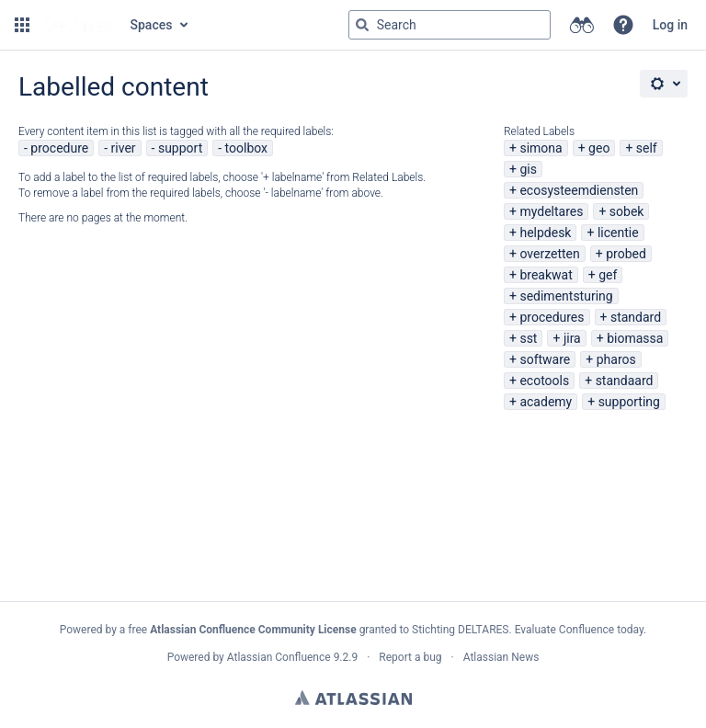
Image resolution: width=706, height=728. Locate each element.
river (124, 148)
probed (626, 254)
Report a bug (410, 657)
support (180, 148)
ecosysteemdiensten (579, 190)
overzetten (549, 254)
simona (541, 148)
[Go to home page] (78, 25)
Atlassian (353, 698)
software (545, 359)
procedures (552, 317)
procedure (59, 148)
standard (636, 317)
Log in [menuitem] (670, 25)
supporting (629, 402)
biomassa (635, 338)
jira (572, 338)
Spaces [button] (152, 25)
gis (528, 169)
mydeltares (551, 211)
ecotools (544, 381)
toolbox (246, 148)
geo (599, 148)
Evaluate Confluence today (579, 630)
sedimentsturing (566, 296)
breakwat (546, 275)
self (647, 148)
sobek (627, 211)
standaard (625, 381)
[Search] (362, 25)
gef (608, 275)
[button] (22, 25)
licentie (618, 233)
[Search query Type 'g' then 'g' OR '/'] (450, 25)
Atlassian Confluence (279, 657)
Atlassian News (501, 657)
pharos (616, 359)
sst (528, 338)
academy (546, 402)
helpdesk (545, 233)
